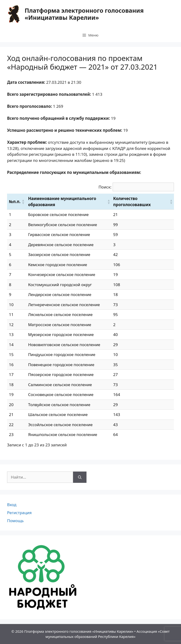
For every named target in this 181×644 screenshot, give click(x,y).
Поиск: (105, 187)
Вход (12, 505)
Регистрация (19, 513)
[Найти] (80, 477)
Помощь (15, 521)
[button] (23, 202)
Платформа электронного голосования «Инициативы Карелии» (84, 14)
